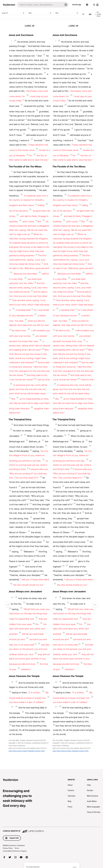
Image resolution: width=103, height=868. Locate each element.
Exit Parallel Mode (98, 14)
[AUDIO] (83, 14)
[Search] (40, 5)
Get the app (77, 5)
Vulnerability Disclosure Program (15, 851)
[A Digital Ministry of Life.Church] (51, 830)
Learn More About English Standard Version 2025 (27, 751)
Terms (17, 848)
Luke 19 (13, 13)
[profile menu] (96, 5)
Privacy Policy (8, 848)
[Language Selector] (87, 5)
